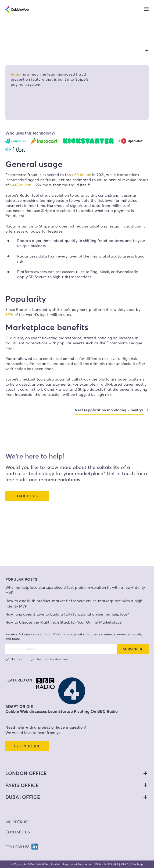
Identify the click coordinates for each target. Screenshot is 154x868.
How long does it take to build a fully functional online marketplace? (67, 614)
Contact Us (18, 832)
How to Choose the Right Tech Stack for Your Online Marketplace (64, 622)
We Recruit (17, 822)
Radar (16, 74)
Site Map (137, 864)
